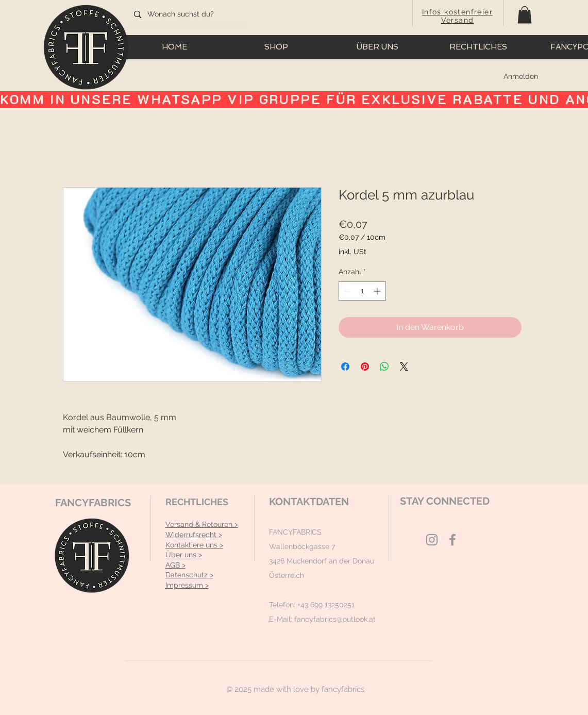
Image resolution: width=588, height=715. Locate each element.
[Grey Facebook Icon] (452, 540)
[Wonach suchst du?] (187, 14)
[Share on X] (404, 367)
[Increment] (378, 291)
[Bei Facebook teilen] (345, 367)
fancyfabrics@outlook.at (335, 619)
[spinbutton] (362, 291)
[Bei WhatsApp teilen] (384, 367)
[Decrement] (347, 291)
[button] (525, 15)
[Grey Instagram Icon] (432, 540)
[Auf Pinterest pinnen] (365, 367)
